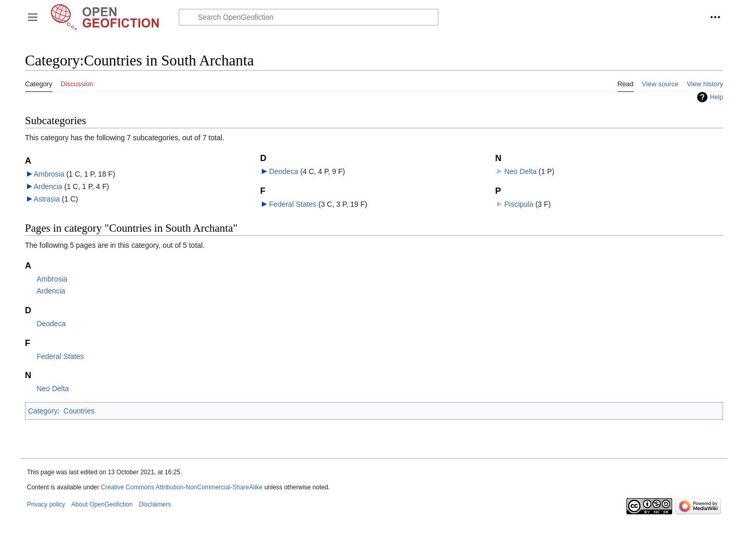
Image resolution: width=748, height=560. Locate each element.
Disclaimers (155, 504)
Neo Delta (520, 171)
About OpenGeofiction (102, 504)
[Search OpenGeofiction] (309, 17)
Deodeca (284, 171)
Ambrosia (49, 174)
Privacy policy (46, 504)
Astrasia (47, 199)
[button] (33, 17)
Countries (79, 411)
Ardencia (48, 186)
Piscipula (519, 204)
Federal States (293, 204)
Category (43, 411)
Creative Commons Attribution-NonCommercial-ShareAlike (182, 487)
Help (717, 97)
